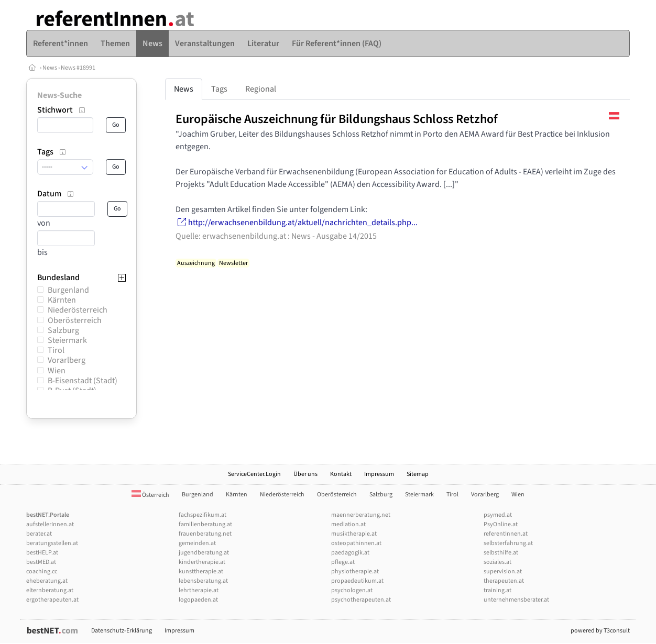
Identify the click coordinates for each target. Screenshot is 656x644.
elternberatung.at (50, 590)
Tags (219, 89)
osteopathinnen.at (356, 543)
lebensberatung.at (203, 581)
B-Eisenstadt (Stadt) (83, 381)
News (50, 68)
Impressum (379, 474)
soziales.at (498, 562)
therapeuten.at (504, 581)
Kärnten (62, 300)
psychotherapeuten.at (361, 600)
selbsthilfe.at (501, 553)
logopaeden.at (198, 600)
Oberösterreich (75, 320)
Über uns (305, 474)
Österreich (150, 495)
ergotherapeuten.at (52, 600)
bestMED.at (41, 562)
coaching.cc (42, 571)
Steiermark (67, 340)
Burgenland (68, 290)
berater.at (39, 534)
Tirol (56, 350)
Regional (261, 89)
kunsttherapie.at (201, 571)
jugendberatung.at (204, 553)
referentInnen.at (506, 534)
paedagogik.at (350, 553)
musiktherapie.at (354, 534)
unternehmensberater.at (516, 600)
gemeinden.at (197, 543)
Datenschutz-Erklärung (122, 631)
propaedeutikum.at (357, 581)
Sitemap (418, 474)
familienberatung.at (205, 524)
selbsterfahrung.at (508, 543)
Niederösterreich (78, 310)
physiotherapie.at (355, 571)
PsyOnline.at (501, 524)
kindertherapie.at (202, 562)
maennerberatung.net (361, 515)
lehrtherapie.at (199, 590)
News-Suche (59, 95)
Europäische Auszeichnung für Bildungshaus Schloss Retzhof (337, 119)
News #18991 (78, 68)
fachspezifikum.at (203, 515)
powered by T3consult (600, 631)
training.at (498, 590)
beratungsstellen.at (52, 543)
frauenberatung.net (205, 534)
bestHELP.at (42, 553)
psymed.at (498, 515)
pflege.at (343, 562)
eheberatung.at (47, 581)
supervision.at (503, 571)
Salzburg (63, 330)
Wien (57, 371)
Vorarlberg (67, 360)
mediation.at (348, 524)
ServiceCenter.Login (254, 474)
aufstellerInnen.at (50, 524)
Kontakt (341, 474)
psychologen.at (352, 590)
